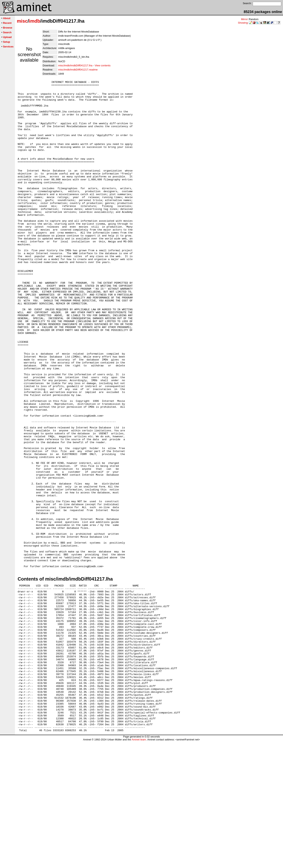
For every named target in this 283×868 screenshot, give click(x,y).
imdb (34, 21)
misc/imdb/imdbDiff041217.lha (75, 65)
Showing (243, 23)
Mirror (244, 19)
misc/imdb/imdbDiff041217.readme (78, 70)
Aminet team (139, 867)
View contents (103, 65)
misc (22, 21)
